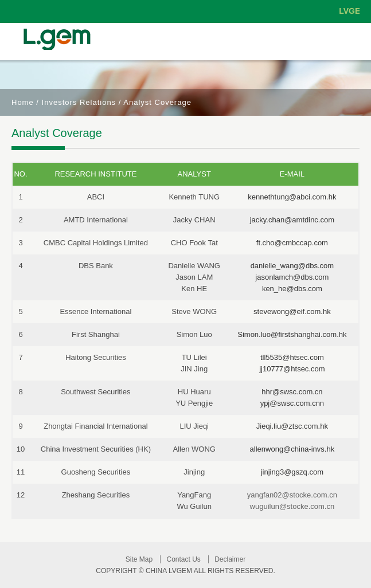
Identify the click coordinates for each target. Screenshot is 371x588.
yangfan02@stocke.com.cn (292, 495)
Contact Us (183, 559)
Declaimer (230, 559)
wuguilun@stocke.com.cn (292, 506)
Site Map (139, 559)
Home (23, 102)
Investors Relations (79, 102)
